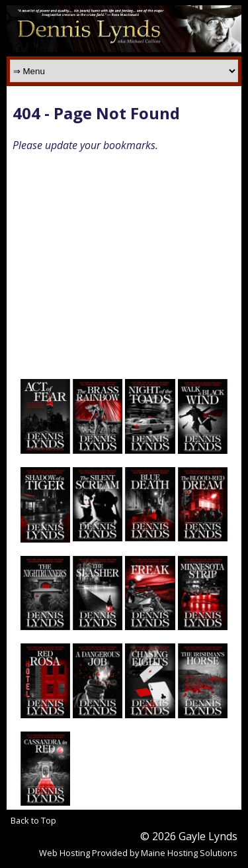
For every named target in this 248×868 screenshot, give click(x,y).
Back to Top (33, 820)
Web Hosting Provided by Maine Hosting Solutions (138, 853)
